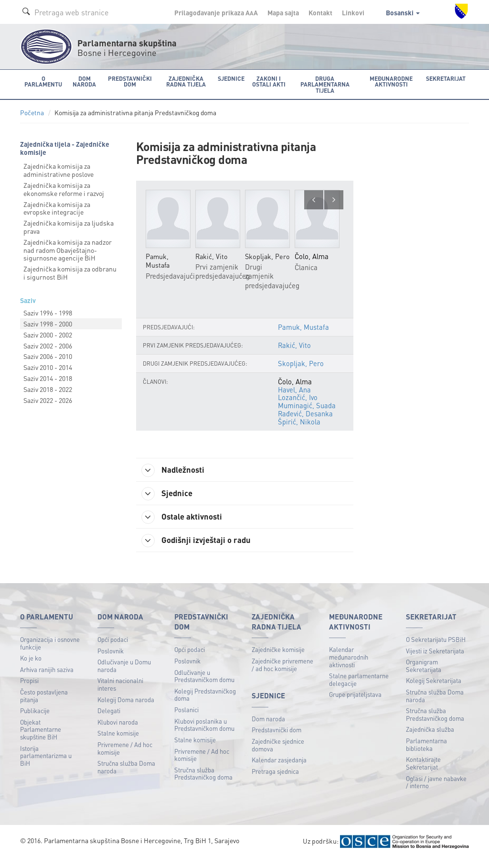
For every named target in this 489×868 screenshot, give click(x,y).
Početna (32, 112)
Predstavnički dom (276, 739)
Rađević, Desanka (306, 422)
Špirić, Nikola (299, 429)
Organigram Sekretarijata (424, 675)
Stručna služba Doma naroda (126, 776)
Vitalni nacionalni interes (120, 694)
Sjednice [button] (229, 78)
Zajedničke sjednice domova (278, 754)
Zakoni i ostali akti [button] (266, 81)
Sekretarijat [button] (447, 78)
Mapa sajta (283, 12)
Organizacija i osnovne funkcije (50, 653)
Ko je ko (31, 667)
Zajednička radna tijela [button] (184, 81)
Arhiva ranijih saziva (47, 679)
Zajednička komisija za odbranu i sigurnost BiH (70, 272)
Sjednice (170, 501)
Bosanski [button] (403, 12)
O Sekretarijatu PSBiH (436, 649)
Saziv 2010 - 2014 (48, 367)
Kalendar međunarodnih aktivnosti (349, 666)
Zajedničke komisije (278, 659)
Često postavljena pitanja (44, 705)
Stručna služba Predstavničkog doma (203, 783)
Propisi (29, 690)
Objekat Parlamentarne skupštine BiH (41, 739)
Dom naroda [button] (82, 81)
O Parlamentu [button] (43, 81)
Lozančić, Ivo (298, 406)
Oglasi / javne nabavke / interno (436, 792)
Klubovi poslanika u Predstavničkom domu (204, 734)
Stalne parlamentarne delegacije (359, 689)
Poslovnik (111, 660)
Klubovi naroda (118, 732)
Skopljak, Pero (301, 372)
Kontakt (320, 12)
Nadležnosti (177, 477)
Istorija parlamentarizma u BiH (46, 765)
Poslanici (186, 719)
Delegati (109, 720)
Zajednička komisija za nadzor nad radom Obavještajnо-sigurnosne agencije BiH (68, 250)
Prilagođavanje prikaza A (216, 12)
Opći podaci (113, 649)
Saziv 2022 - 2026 (48, 400)
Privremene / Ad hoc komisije (125, 758)
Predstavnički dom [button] (127, 81)
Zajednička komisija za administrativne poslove (58, 169)
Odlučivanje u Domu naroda (124, 675)
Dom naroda (268, 728)
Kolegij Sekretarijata (434, 690)
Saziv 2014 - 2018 (48, 378)
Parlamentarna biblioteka (426, 754)
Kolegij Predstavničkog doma (205, 704)
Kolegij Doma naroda (126, 709)
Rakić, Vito (295, 354)
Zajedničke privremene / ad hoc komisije (282, 674)
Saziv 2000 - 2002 (48, 334)
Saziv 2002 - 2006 (48, 345)
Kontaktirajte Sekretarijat (423, 773)
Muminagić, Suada (307, 414)
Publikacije (35, 720)
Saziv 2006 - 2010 (48, 356)
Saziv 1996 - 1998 (48, 312)
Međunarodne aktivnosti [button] (393, 81)
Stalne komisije (118, 743)
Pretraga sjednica (275, 781)
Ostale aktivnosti (186, 525)
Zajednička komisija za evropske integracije (57, 208)
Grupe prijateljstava (355, 704)
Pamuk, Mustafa (303, 336)
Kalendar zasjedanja (279, 769)
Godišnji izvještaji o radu (201, 549)
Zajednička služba (430, 739)
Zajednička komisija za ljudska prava (69, 226)
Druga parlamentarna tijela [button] (324, 84)
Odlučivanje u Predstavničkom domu (204, 686)
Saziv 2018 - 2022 (48, 389)
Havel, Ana (295, 399)
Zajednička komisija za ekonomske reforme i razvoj (64, 189)
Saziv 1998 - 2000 (48, 323)
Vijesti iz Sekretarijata (435, 660)
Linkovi (353, 12)
